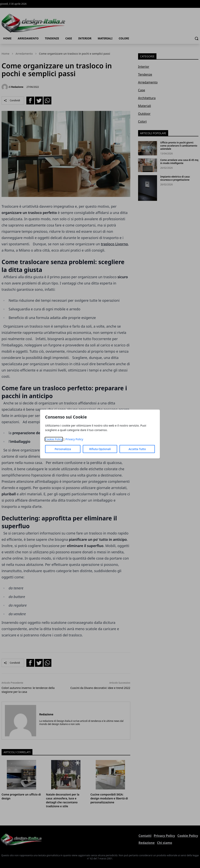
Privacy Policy (74, 439)
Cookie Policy (54, 439)
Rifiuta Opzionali (100, 449)
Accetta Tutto (137, 449)
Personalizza (63, 449)
